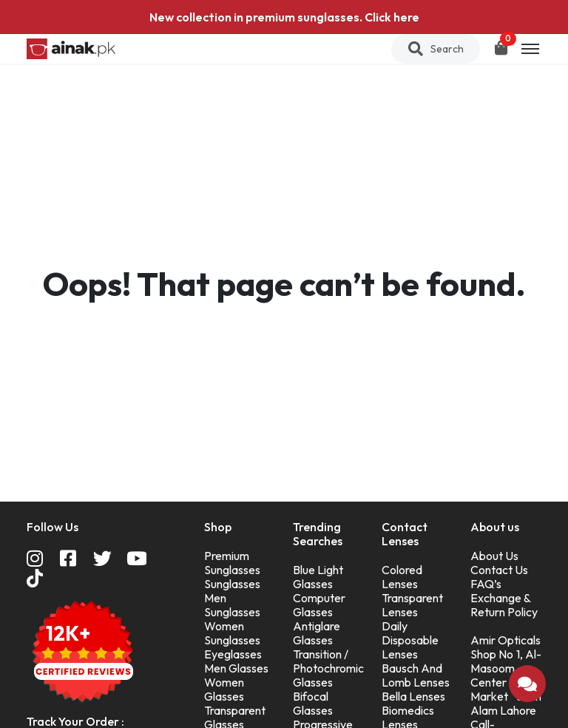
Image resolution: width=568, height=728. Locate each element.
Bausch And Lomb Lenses (416, 675)
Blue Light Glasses (318, 577)
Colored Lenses (402, 577)
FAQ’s (486, 584)
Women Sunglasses (232, 633)
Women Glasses (224, 689)
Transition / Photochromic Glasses (328, 668)
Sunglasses (232, 584)
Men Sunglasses (232, 605)
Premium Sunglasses (232, 563)
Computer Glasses (319, 605)
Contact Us (499, 570)
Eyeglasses (233, 654)
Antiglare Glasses (317, 633)
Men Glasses (236, 668)
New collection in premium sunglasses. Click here (284, 17)
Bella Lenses (413, 696)
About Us (494, 556)
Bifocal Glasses (313, 703)
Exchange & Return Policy (504, 605)
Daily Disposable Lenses (410, 640)
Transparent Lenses (412, 605)
